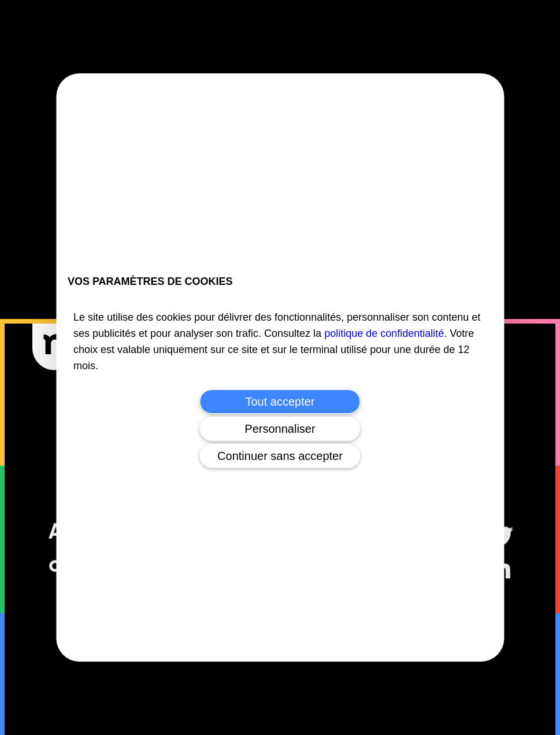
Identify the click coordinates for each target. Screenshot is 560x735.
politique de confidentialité (384, 333)
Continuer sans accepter (280, 456)
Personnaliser (280, 429)
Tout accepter (280, 402)
